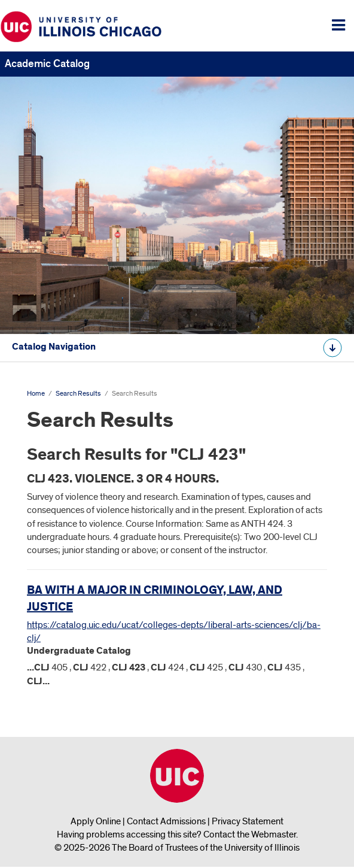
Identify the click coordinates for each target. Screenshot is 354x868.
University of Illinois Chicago (177, 776)
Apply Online (96, 821)
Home (36, 394)
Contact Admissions (166, 821)
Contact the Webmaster (250, 834)
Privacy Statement (248, 821)
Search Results (78, 394)
